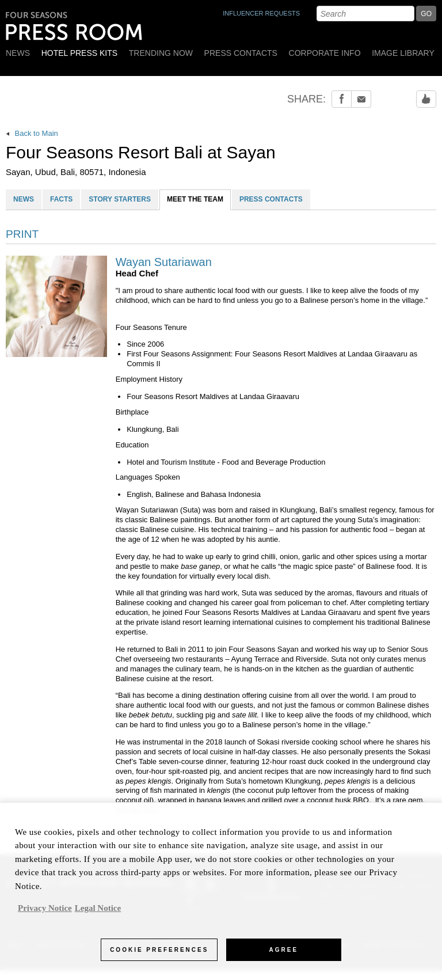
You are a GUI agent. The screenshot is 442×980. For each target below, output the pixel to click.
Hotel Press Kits (80, 53)
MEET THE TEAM (195, 199)
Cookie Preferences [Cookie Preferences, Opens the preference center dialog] (159, 954)
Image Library (403, 53)
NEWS (24, 199)
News (18, 53)
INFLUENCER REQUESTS (261, 13)
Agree (284, 954)
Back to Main (32, 133)
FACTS (61, 199)
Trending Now (161, 53)
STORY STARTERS (120, 199)
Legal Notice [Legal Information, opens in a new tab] (98, 913)
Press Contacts (241, 53)
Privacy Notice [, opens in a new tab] (45, 913)
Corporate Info (325, 53)
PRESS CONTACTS (271, 199)
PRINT (22, 234)
